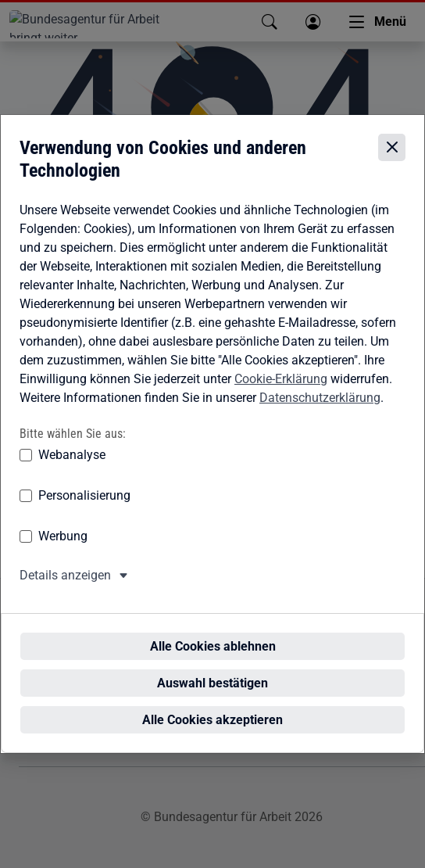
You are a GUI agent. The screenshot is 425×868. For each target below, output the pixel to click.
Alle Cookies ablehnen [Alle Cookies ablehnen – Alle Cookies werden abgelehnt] (213, 631)
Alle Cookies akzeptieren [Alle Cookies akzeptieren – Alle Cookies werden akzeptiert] (212, 704)
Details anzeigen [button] (65, 588)
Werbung (63, 549)
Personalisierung (84, 509)
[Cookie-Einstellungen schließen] (392, 161)
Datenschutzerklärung (320, 410)
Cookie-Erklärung (281, 391)
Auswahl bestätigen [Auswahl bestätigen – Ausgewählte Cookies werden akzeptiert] (212, 667)
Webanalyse (72, 468)
